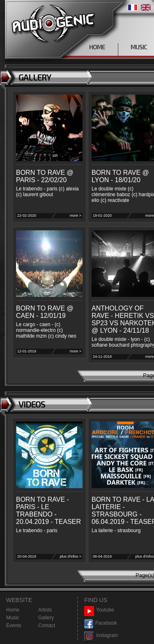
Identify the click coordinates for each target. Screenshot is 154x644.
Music (13, 618)
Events (14, 625)
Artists (45, 610)
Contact (47, 625)
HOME (97, 47)
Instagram (101, 636)
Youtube (99, 610)
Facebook (101, 623)
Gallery (46, 618)
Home (13, 610)
